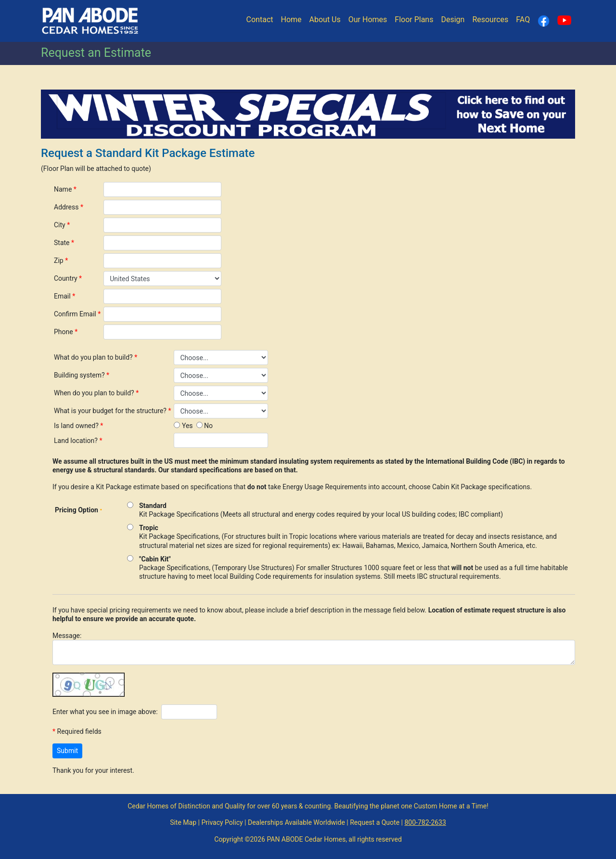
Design (453, 20)
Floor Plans (414, 20)
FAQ (523, 20)
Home (291, 20)
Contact (260, 20)
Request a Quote (375, 822)
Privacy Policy (222, 822)
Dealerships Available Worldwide (296, 822)
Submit (67, 751)
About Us (325, 20)
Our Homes (368, 20)
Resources (490, 20)
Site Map (183, 822)
